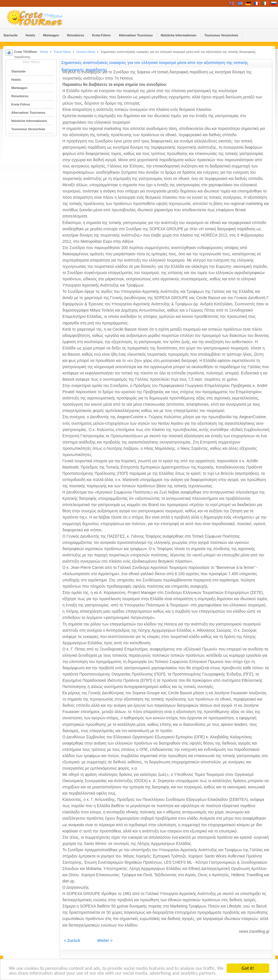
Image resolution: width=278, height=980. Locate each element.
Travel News (62, 52)
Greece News (86, 52)
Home (44, 52)
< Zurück (72, 941)
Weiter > (105, 941)
